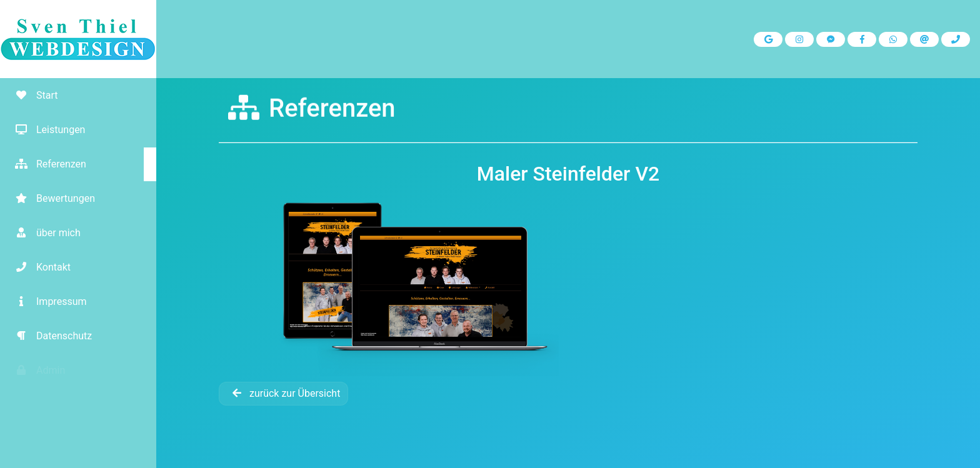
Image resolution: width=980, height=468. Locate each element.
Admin (36, 370)
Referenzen (46, 164)
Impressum (47, 301)
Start (32, 95)
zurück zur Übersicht (283, 393)
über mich (43, 233)
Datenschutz (49, 336)
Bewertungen (51, 198)
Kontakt (38, 267)
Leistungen (46, 130)
